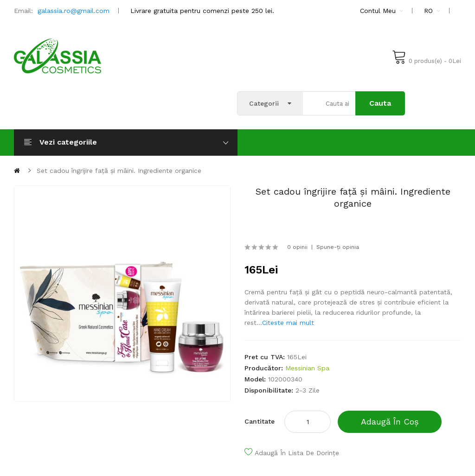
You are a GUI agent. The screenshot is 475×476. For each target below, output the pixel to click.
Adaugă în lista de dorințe (297, 453)
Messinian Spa (307, 368)
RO (432, 11)
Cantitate (260, 421)
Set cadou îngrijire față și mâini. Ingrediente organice (119, 171)
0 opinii (297, 247)
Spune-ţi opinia (338, 247)
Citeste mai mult (288, 323)
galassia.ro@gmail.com (74, 11)
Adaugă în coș (390, 422)
